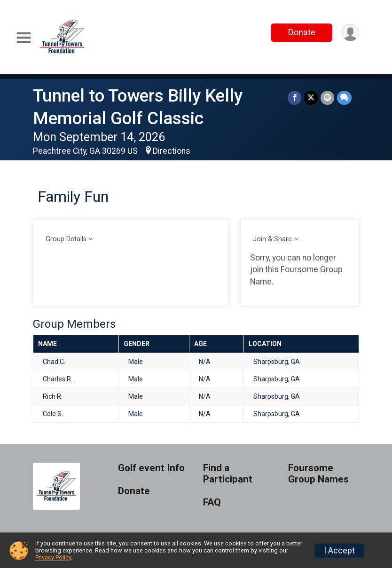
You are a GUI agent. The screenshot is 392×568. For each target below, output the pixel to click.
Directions (172, 151)
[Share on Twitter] (311, 98)
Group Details (66, 239)
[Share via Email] (327, 98)
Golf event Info (151, 468)
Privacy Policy (53, 557)
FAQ (212, 502)
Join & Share (272, 239)
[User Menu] (350, 33)
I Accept (339, 551)
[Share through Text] (344, 98)
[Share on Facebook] (294, 98)
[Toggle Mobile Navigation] (24, 38)
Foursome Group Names (318, 474)
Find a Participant (228, 474)
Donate (302, 32)
